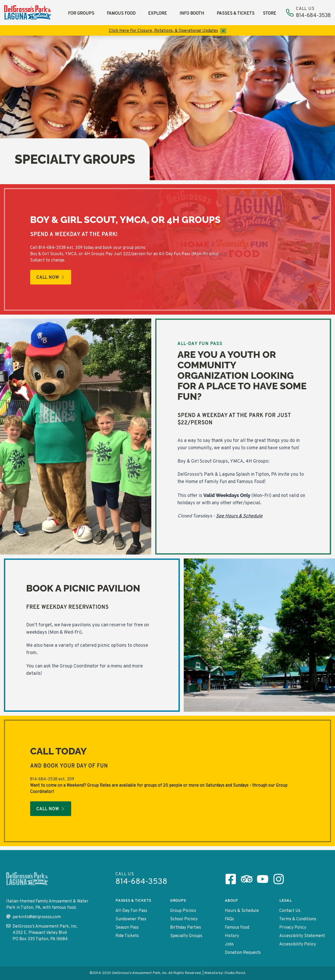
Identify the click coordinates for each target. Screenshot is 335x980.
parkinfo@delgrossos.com (33, 917)
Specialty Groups (186, 936)
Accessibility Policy (298, 944)
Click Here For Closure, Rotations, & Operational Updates (163, 31)
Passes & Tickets (236, 14)
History (232, 936)
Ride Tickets (127, 936)
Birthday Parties (186, 928)
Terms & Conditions (298, 919)
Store (269, 14)
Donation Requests (243, 953)
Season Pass (127, 928)
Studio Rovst (235, 973)
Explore (158, 14)
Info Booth (192, 14)
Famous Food (121, 14)
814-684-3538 (52, 248)
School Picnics (184, 919)
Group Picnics (183, 911)
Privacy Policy (293, 928)
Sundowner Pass (131, 919)
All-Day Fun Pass (131, 911)
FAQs (229, 919)
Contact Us (290, 911)
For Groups (81, 14)
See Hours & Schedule (239, 516)
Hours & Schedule (242, 911)
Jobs (229, 944)
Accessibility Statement (302, 936)
